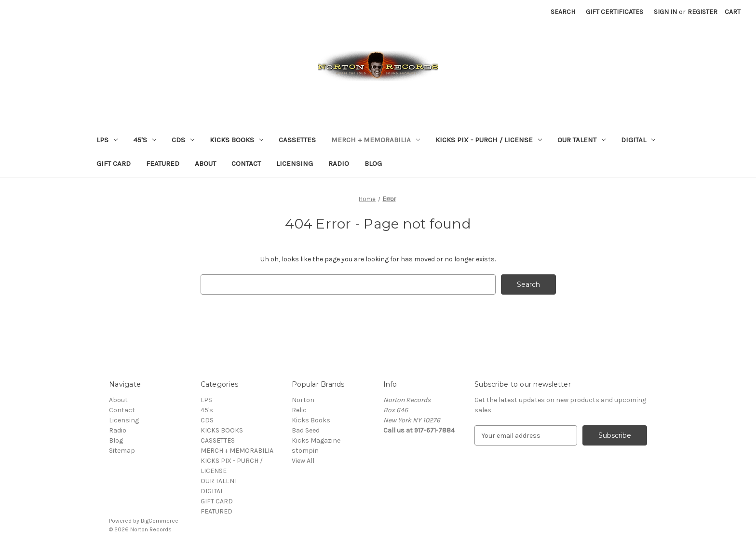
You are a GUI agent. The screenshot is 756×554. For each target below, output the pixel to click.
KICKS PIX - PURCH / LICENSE (489, 140)
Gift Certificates (614, 12)
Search (563, 12)
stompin (305, 451)
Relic (299, 410)
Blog (373, 163)
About (205, 163)
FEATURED (163, 163)
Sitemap (122, 451)
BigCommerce (160, 521)
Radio (339, 163)
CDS (183, 140)
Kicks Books (311, 420)
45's (145, 140)
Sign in (665, 12)
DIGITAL (638, 140)
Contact (246, 163)
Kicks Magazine (316, 440)
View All (303, 461)
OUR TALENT (581, 140)
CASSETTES (297, 140)
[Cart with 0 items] (733, 12)
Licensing (295, 163)
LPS (107, 140)
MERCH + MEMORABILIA (376, 140)
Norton (303, 400)
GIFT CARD (114, 163)
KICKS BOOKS (236, 140)
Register (702, 12)
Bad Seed (306, 430)
